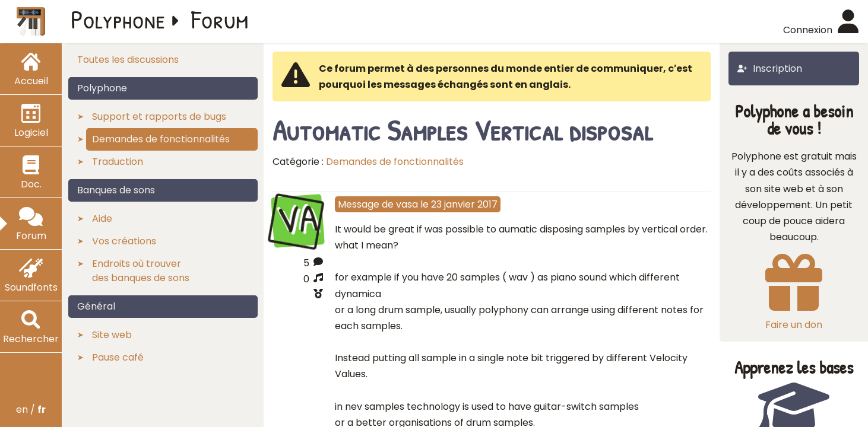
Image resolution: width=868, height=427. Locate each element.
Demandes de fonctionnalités (395, 162)
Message (359, 204)
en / (31, 410)
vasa (407, 204)
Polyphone (118, 19)
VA (298, 219)
